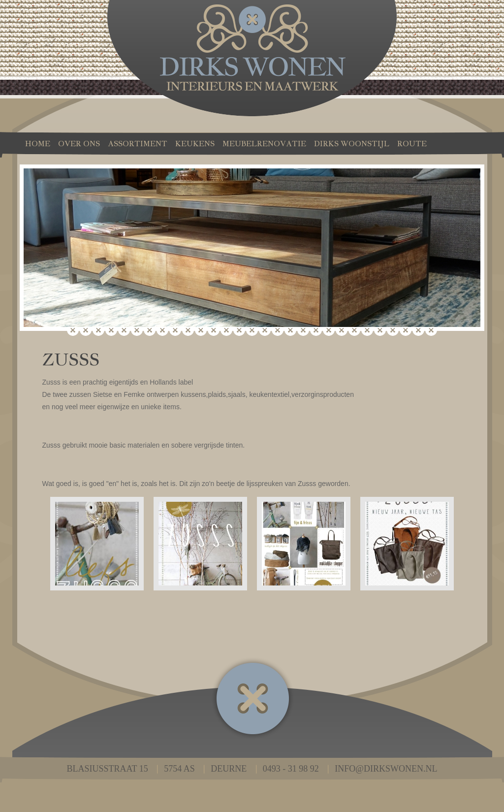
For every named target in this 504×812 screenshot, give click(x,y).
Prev (36, 257)
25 (380, 332)
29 (431, 332)
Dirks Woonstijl (352, 144)
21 (329, 332)
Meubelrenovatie (264, 144)
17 (278, 332)
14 (239, 332)
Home (38, 144)
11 (201, 332)
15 (252, 332)
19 (303, 332)
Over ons (79, 144)
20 (316, 332)
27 (406, 332)
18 (290, 332)
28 (418, 332)
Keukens (195, 144)
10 (188, 332)
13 (226, 332)
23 (354, 332)
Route (412, 144)
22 (342, 332)
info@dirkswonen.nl (386, 769)
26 (393, 332)
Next (468, 257)
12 (214, 332)
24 (367, 332)
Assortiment (138, 144)
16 (265, 332)
